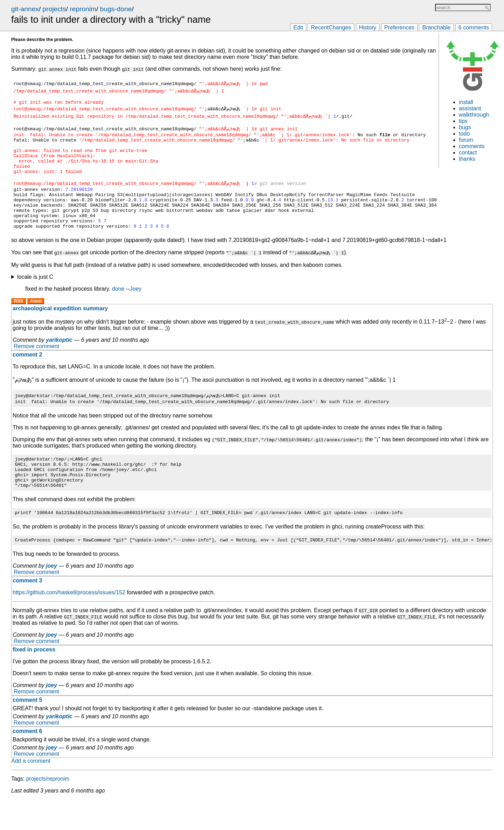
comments (472, 146)
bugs (465, 127)
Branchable (436, 27)
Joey (136, 310)
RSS (19, 322)
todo (464, 134)
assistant (470, 108)
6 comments (474, 27)
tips (463, 121)
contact (468, 153)
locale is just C (35, 298)
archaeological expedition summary (60, 329)
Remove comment (36, 367)
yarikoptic (59, 361)
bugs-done (116, 9)
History (368, 27)
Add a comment (31, 791)
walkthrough (474, 115)
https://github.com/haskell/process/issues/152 (69, 623)
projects (54, 9)
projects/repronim (48, 809)
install (466, 102)
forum (466, 140)
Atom (36, 322)
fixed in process (34, 680)
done (118, 310)
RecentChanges (331, 27)
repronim (83, 9)
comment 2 (27, 376)
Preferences (399, 27)
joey (51, 596)
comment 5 (27, 730)
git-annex (25, 9)
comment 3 (27, 611)
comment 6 (27, 762)
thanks (467, 159)
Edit (298, 27)
